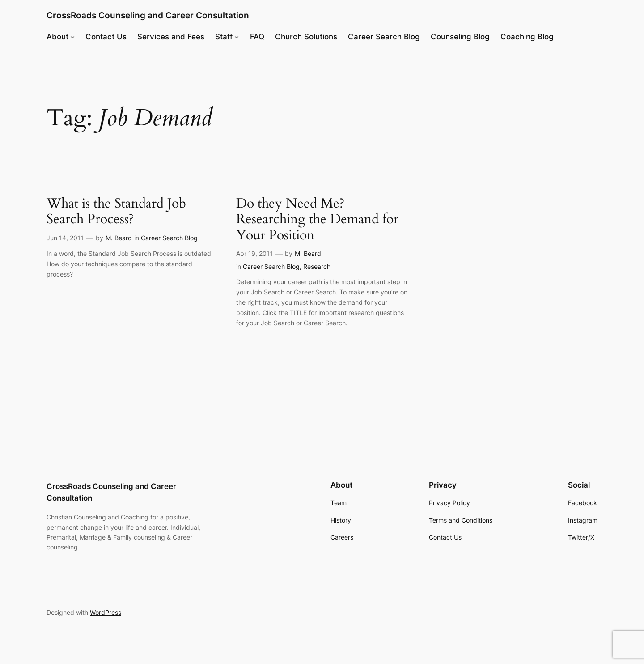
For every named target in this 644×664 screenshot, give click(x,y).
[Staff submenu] (237, 37)
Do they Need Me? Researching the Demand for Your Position (317, 220)
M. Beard (119, 238)
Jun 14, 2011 (65, 238)
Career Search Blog (169, 238)
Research (317, 266)
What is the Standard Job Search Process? (116, 212)
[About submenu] (72, 37)
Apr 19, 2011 (254, 253)
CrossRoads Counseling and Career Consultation (148, 15)
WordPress (106, 612)
